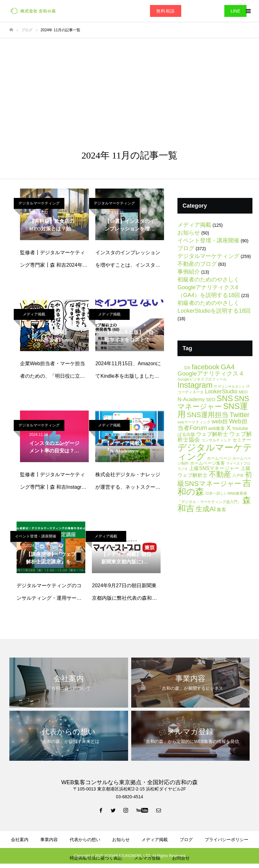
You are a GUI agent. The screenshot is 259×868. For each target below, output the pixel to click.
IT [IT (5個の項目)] (215, 386)
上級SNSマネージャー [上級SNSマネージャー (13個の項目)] (214, 468)
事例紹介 (189, 272)
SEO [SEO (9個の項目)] (211, 400)
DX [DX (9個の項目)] (187, 368)
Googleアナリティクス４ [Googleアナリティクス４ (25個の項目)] (211, 373)
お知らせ (189, 233)
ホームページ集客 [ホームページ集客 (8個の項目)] (207, 463)
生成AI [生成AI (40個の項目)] (206, 509)
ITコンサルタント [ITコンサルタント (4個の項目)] (232, 386)
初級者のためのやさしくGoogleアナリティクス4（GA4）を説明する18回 (209, 287)
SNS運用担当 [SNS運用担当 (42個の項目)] (208, 415)
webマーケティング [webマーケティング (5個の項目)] (194, 422)
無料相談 (166, 11)
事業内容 (49, 840)
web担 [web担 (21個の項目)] (220, 421)
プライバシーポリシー (227, 840)
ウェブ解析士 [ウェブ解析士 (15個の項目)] (212, 434)
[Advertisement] (129, 85)
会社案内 (20, 840)
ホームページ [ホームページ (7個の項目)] (219, 458)
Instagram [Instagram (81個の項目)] (195, 385)
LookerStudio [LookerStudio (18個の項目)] (221, 391)
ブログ (186, 248)
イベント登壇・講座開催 (36, 536)
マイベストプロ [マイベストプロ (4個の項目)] (238, 463)
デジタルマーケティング (39, 203)
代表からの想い (85, 840)
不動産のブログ (197, 264)
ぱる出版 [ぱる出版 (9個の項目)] (186, 434)
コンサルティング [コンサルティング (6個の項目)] (216, 440)
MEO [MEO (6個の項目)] (243, 392)
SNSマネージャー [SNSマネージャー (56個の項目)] (213, 403)
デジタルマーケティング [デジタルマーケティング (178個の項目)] (215, 452)
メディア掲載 (34, 314)
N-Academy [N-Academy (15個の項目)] (191, 399)
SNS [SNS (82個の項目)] (225, 398)
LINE (235, 11)
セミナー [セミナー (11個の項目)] (242, 440)
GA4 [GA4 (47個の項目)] (228, 367)
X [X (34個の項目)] (228, 428)
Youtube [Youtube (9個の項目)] (240, 428)
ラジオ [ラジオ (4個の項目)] (183, 469)
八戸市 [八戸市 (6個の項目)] (238, 476)
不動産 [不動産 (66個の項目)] (220, 474)
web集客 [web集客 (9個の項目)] (217, 428)
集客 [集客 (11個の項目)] (222, 510)
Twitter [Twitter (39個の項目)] (239, 415)
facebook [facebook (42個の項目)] (206, 367)
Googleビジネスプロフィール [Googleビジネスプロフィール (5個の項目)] (202, 379)
